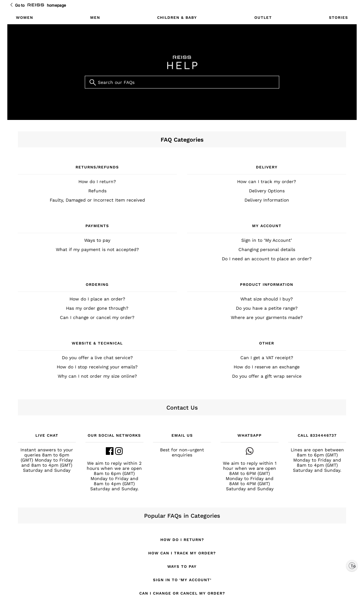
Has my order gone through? (97, 308)
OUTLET (263, 18)
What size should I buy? (267, 299)
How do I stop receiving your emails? (97, 367)
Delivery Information (267, 200)
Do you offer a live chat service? (97, 358)
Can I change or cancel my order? (97, 317)
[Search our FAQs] (182, 82)
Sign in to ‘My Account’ (267, 240)
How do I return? (97, 181)
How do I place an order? (97, 299)
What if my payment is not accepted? (97, 249)
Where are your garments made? (267, 317)
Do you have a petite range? (267, 308)
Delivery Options (267, 191)
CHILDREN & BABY (177, 18)
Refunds (97, 191)
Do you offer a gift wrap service (267, 376)
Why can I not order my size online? (97, 376)
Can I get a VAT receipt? (267, 358)
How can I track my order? (267, 181)
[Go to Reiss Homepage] (36, 5)
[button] (47, 453)
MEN (95, 18)
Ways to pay (97, 240)
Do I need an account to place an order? (267, 259)
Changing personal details (267, 249)
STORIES (339, 18)
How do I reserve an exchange (267, 367)
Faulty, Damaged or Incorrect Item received (97, 200)
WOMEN (25, 18)
